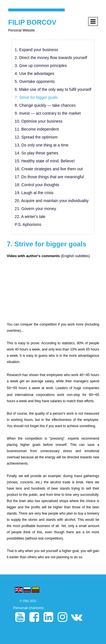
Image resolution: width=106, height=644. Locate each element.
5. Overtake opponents (35, 81)
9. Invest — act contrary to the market (48, 113)
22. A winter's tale (30, 217)
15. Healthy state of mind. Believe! (45, 161)
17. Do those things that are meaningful (49, 177)
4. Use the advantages (34, 74)
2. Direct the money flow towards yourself (51, 58)
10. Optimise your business (39, 121)
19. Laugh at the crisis (34, 193)
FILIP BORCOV (32, 22)
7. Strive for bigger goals (36, 97)
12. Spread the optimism (36, 137)
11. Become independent (37, 129)
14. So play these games (36, 153)
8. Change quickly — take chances (45, 105)
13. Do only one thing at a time (42, 145)
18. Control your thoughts (37, 185)
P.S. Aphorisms (28, 225)
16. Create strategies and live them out (49, 169)
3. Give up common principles (41, 66)
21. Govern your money (35, 209)
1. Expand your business (36, 50)
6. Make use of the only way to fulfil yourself (53, 89)
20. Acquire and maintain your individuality (52, 201)
